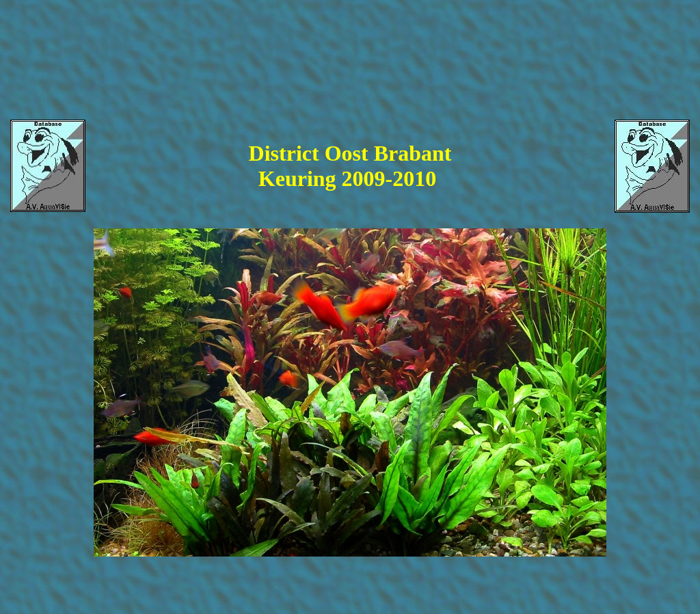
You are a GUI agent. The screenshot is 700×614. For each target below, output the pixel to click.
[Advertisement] (349, 49)
